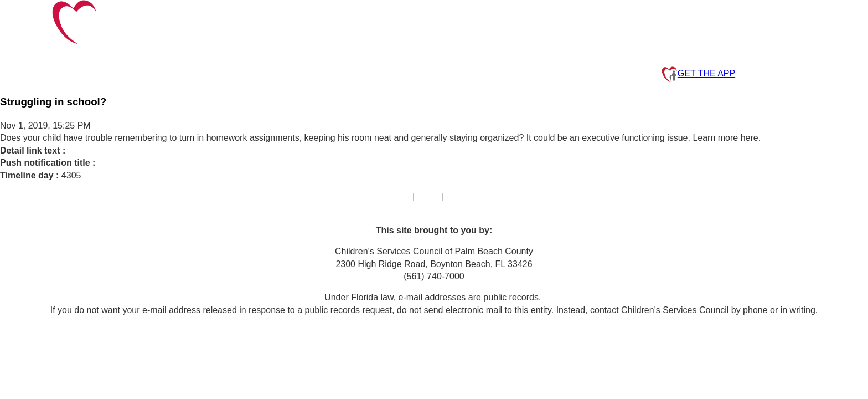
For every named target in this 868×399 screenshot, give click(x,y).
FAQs (428, 196)
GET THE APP (698, 74)
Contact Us (388, 196)
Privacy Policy (474, 196)
